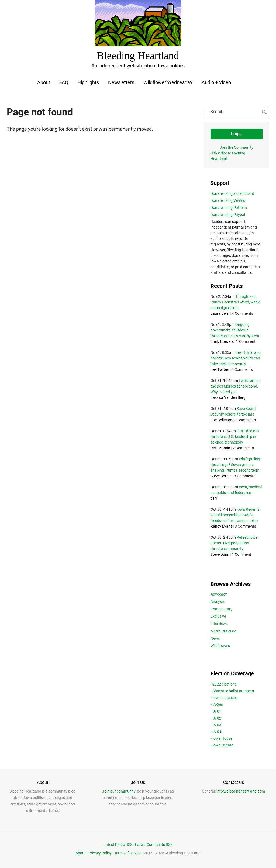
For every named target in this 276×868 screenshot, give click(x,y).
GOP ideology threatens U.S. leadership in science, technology (235, 437)
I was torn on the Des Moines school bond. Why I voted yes (236, 386)
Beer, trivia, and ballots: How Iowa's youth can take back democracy (236, 358)
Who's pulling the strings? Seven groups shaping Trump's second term (235, 465)
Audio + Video (216, 82)
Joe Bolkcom (221, 420)
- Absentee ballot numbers (232, 691)
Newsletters (121, 82)
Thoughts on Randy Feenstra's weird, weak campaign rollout (235, 302)
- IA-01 (216, 711)
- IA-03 (216, 725)
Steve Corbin (221, 476)
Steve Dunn (220, 554)
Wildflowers (220, 646)
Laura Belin (220, 313)
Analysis (218, 601)
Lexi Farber (220, 369)
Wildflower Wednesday (168, 82)
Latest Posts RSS (118, 845)
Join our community (119, 791)
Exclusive (218, 616)
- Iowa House (221, 738)
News (215, 638)
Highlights (88, 82)
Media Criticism (223, 631)
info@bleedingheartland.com (241, 791)
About (44, 82)
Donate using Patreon (229, 207)
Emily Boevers (222, 341)
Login (236, 134)
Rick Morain (220, 448)
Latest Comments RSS (154, 845)
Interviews (219, 624)
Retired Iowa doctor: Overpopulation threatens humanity (234, 543)
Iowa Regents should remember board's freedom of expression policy (235, 515)
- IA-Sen (217, 704)
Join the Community (237, 147)
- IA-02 (216, 718)
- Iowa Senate (222, 745)
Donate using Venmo (228, 200)
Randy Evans (221, 526)
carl (214, 498)
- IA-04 (216, 732)
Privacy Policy (100, 853)
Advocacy (219, 594)
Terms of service (128, 853)
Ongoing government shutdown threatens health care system (235, 330)
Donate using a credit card (232, 193)
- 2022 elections (224, 684)
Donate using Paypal (228, 214)
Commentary (221, 609)
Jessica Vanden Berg (228, 397)
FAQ (64, 82)
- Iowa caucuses (224, 698)
